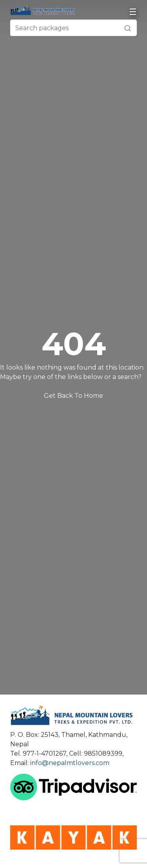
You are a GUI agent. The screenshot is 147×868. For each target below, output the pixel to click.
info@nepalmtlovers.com (70, 763)
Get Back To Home (73, 396)
